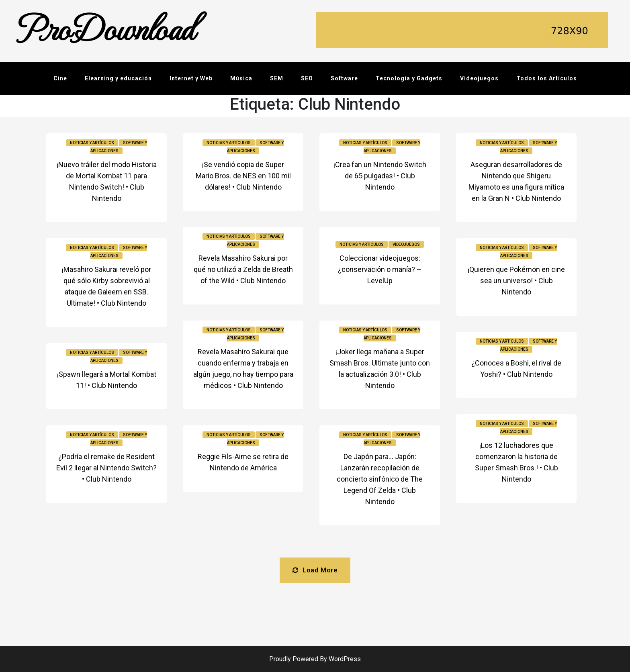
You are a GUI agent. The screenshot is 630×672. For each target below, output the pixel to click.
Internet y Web (191, 78)
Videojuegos (479, 78)
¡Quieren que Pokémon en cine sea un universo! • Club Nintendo (516, 281)
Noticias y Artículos (92, 143)
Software (344, 78)
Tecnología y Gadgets (409, 78)
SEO (307, 78)
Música (241, 78)
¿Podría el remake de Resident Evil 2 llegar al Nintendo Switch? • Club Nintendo (106, 468)
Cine (60, 78)
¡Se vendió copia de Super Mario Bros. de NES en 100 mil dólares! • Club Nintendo (243, 176)
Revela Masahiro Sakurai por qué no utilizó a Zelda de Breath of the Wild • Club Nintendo (243, 269)
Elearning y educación (118, 78)
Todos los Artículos (547, 78)
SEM (277, 78)
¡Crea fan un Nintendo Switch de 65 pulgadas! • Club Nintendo (380, 176)
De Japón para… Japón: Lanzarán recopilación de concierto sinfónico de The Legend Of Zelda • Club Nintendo (380, 479)
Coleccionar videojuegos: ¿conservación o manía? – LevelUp (380, 269)
